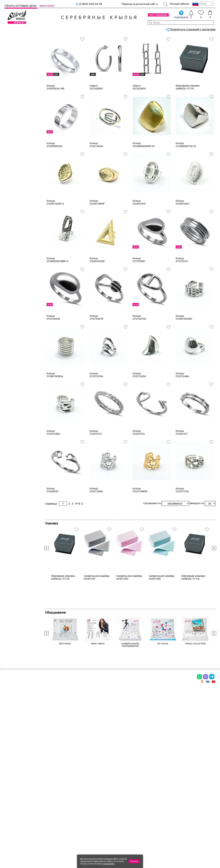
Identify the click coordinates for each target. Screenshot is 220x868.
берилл (13, 271)
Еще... (8, 292)
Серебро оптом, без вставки (66, 39)
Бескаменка (16, 331)
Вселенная (15, 404)
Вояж (12, 336)
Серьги (13, 61)
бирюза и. (15, 282)
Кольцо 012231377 (182, 458)
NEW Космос (16, 221)
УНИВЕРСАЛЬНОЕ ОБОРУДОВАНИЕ (130, 732)
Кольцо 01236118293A (55, 400)
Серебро (14, 139)
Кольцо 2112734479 (96, 343)
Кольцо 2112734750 (139, 343)
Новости (123, 29)
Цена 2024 (15, 201)
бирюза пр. (15, 287)
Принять (134, 861)
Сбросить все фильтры (59, 51)
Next (213, 580)
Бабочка (14, 382)
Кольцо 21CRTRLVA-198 (55, 113)
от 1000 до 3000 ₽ (20, 444)
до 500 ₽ (14, 433)
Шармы (10, 795)
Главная (48, 39)
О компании (171, 29)
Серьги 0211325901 (96, 113)
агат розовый (17, 249)
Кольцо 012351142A (182, 228)
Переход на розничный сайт (139, 4)
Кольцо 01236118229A (184, 343)
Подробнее (109, 864)
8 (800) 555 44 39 (89, 4)
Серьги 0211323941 (139, 113)
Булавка (13, 393)
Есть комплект (17, 190)
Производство (118, 774)
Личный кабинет (179, 4)
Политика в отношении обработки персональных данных (118, 818)
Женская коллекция (17, 45)
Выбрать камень (29, 29)
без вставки (16, 216)
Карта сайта (151, 810)
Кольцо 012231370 (139, 458)
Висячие (14, 398)
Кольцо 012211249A (53, 458)
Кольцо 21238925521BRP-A (58, 285)
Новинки (56, 29)
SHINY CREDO (98, 731)
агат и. (12, 243)
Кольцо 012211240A (139, 400)
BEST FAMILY (65, 731)
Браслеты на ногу (19, 89)
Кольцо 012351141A (139, 228)
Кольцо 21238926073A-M (186, 170)
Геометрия (15, 409)
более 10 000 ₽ (18, 460)
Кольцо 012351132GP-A (55, 228)
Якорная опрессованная (23, 311)
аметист (14, 265)
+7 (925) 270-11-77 (170, 851)
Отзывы (210, 29)
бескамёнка (16, 276)
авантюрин (15, 227)
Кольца (13, 56)
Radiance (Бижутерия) (22, 325)
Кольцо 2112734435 (53, 343)
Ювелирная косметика (19, 100)
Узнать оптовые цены (21, 6)
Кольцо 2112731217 (182, 285)
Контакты (154, 29)
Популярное (16, 358)
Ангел (12, 376)
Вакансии (47, 6)
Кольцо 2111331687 (139, 285)
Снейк (12, 305)
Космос (13, 347)
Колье (12, 78)
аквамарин (15, 254)
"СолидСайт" (93, 837)
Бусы (43, 795)
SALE (45, 29)
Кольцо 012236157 (53, 515)
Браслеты (14, 72)
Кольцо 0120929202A (54, 170)
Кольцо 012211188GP (140, 515)
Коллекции (90, 29)
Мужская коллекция (17, 94)
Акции (112, 785)
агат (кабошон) (18, 238)
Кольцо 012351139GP (97, 228)
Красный (14, 170)
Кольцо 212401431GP (97, 285)
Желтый (13, 165)
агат (11, 232)
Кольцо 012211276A (96, 400)
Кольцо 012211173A (182, 515)
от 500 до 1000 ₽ (19, 438)
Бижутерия (72, 29)
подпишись (181, 15)
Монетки (14, 353)
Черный (13, 176)
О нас (146, 785)
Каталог (10, 29)
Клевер (13, 342)
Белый (12, 159)
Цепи (8, 111)
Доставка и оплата (156, 774)
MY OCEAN (163, 731)
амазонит (14, 260)
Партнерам (107, 29)
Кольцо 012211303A (96, 170)
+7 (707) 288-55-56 (198, 857)
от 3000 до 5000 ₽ (20, 449)
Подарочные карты (16, 105)
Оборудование (192, 29)
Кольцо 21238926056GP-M (143, 170)
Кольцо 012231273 (96, 458)
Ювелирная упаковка (22, 50)
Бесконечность (18, 387)
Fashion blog (151, 805)
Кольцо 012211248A (182, 400)
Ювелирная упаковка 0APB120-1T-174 (188, 113)
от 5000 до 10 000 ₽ (21, 455)
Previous (47, 580)
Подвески (15, 67)
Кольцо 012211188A (96, 515)
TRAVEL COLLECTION (195, 731)
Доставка (138, 29)
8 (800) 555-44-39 (201, 851)
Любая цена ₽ (17, 427)
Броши (13, 83)
